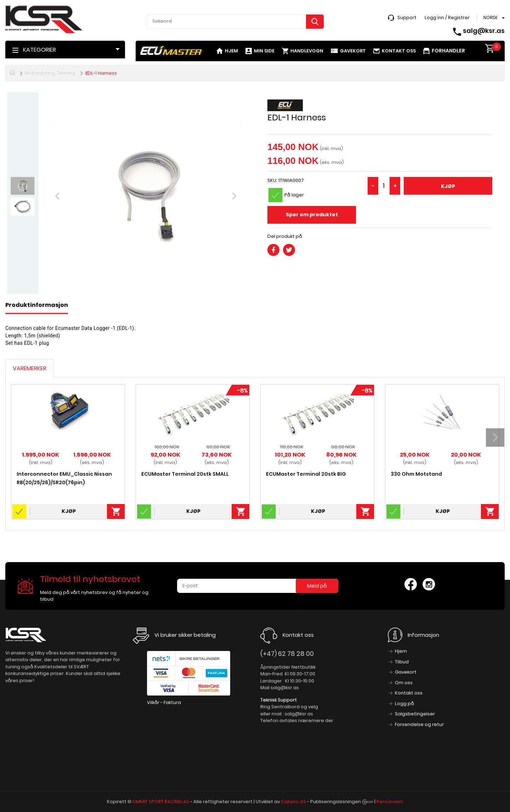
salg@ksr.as (484, 31)
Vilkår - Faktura (164, 702)
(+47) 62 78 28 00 (287, 654)
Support (407, 18)
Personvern (390, 802)
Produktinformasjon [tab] (37, 305)
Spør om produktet (312, 215)
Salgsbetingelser (415, 714)
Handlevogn (307, 51)
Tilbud (402, 662)
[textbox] (236, 21)
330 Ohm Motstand (416, 474)
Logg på (404, 704)
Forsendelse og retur (419, 724)
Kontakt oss (399, 51)
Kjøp (448, 186)
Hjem (231, 51)
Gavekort (353, 51)
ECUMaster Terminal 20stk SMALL (185, 474)
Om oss (404, 683)
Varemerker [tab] (30, 368)
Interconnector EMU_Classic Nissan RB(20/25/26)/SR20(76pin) (64, 478)
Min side (264, 51)
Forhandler (448, 51)
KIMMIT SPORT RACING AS (161, 802)
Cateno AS (293, 802)
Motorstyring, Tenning (50, 73)
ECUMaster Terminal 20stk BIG (306, 474)
